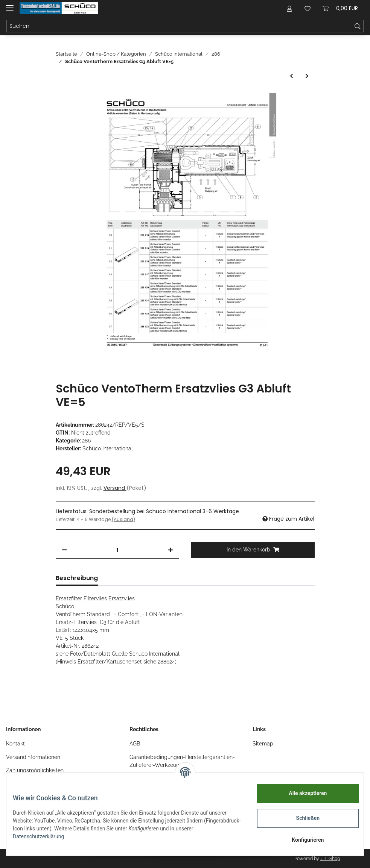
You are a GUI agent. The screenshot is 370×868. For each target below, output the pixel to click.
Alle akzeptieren (302, 793)
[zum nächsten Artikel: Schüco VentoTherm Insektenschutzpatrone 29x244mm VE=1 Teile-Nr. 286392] (307, 76)
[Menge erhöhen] (171, 550)
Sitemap (263, 744)
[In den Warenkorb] (253, 550)
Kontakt (15, 744)
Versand (115, 488)
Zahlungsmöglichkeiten (35, 770)
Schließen (302, 818)
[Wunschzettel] (308, 8)
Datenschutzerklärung (44, 836)
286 (86, 441)
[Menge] (117, 550)
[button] (289, 8)
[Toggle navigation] (10, 5)
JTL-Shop (330, 859)
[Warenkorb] (340, 8)
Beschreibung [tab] (77, 578)
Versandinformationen (33, 757)
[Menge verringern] (64, 550)
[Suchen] (179, 26)
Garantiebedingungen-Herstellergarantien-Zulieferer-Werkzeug (182, 761)
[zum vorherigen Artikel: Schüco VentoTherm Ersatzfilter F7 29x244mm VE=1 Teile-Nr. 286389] (292, 76)
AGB (135, 744)
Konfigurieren (302, 840)
